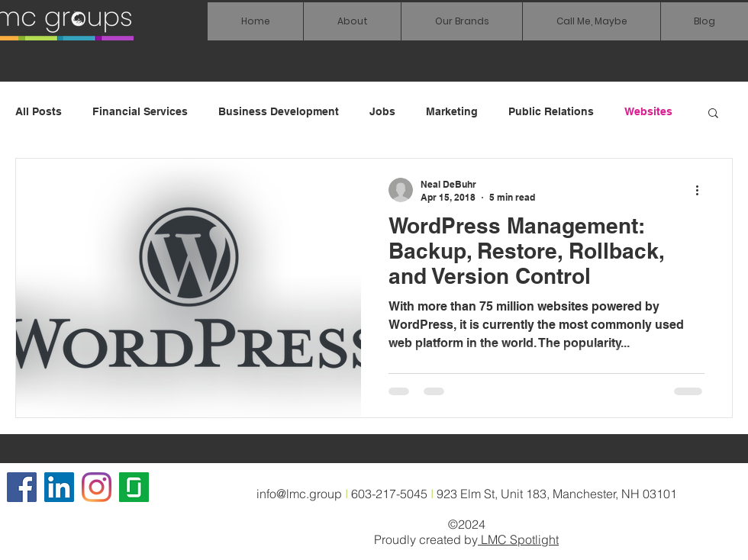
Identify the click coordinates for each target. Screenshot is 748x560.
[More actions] (702, 190)
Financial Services (140, 111)
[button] (461, 21)
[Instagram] (97, 487)
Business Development (279, 111)
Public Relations (551, 111)
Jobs (382, 111)
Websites (648, 111)
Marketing (452, 111)
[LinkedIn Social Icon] (59, 487)
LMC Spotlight (518, 539)
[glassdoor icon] (134, 487)
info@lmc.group (299, 494)
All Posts (39, 111)
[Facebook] (22, 487)
